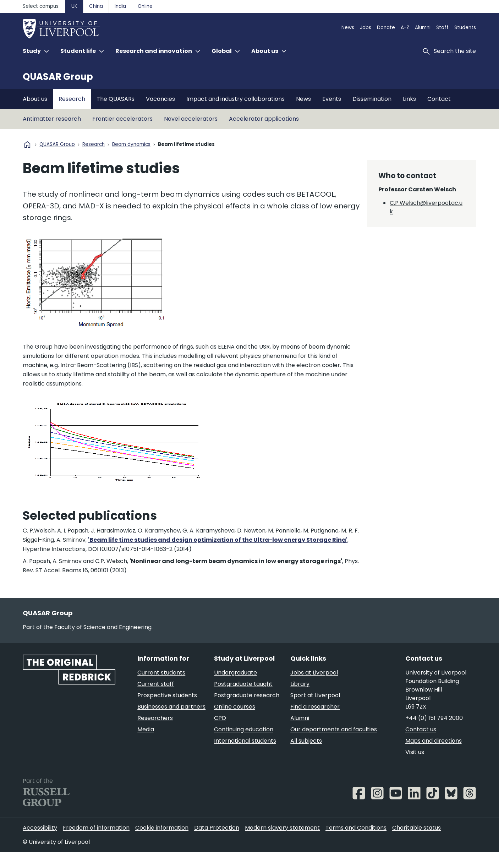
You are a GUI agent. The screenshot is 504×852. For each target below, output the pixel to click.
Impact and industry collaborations (235, 99)
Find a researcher (315, 707)
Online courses (235, 707)
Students (465, 28)
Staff (442, 28)
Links (409, 99)
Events (332, 99)
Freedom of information (96, 828)
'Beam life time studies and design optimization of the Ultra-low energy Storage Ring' (218, 540)
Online (145, 6)
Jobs (366, 28)
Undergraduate (235, 673)
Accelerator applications (264, 119)
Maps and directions (434, 741)
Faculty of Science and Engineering (103, 627)
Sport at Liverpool (315, 695)
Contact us (421, 729)
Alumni (423, 28)
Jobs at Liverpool (314, 673)
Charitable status (417, 828)
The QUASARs (116, 99)
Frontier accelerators (122, 119)
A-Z (405, 28)
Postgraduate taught (243, 684)
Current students (161, 673)
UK (74, 6)
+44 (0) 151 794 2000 (434, 718)
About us (35, 99)
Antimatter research (52, 119)
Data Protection (217, 828)
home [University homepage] (27, 144)
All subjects (306, 741)
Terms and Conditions (356, 828)
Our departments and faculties (334, 729)
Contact (439, 99)
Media (146, 729)
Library (300, 684)
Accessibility (40, 828)
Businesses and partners (171, 707)
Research (72, 99)
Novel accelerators (191, 119)
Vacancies (160, 99)
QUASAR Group (58, 77)
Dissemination (372, 99)
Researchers (155, 718)
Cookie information (162, 828)
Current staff (156, 684)
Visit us (415, 752)
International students (245, 741)
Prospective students (167, 695)
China (96, 6)
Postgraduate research (247, 695)
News (348, 28)
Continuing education (244, 729)
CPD (220, 718)
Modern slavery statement (282, 828)
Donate (386, 28)
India (120, 6)
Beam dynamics (131, 145)
